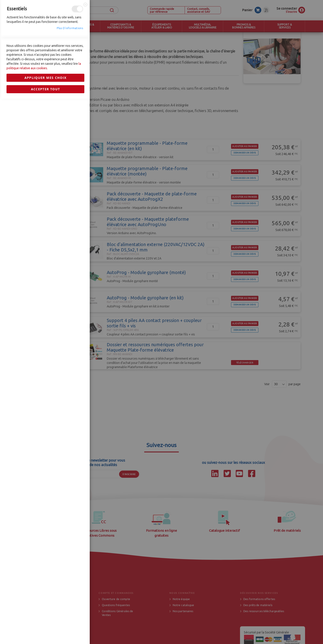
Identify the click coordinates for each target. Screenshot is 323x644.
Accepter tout (46, 425)
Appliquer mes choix (46, 413)
